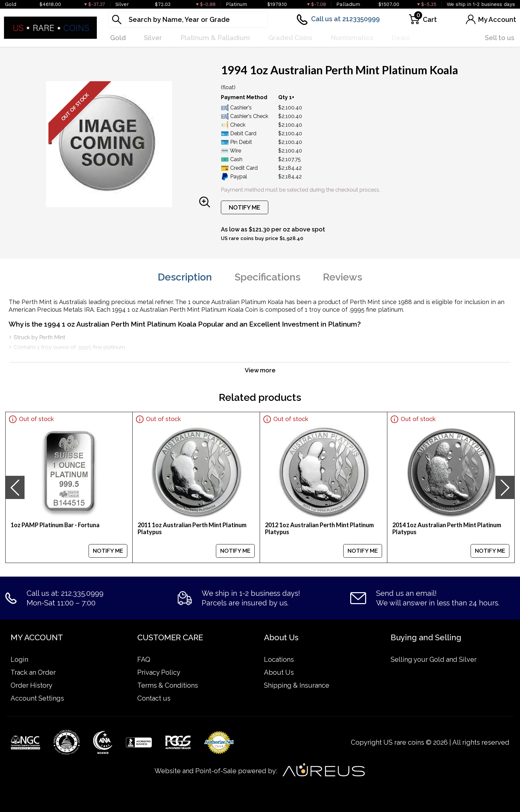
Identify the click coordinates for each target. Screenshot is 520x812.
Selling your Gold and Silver (434, 659)
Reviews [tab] (343, 277)
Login (19, 659)
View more (260, 370)
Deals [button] (401, 38)
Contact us (154, 698)
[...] (188, 20)
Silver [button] (153, 38)
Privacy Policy (159, 672)
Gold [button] (118, 38)
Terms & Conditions (168, 685)
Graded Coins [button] (290, 38)
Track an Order (33, 672)
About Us (279, 672)
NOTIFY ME (245, 207)
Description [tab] (185, 277)
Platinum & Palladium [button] (215, 38)
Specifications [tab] (267, 277)
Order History (32, 685)
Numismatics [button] (352, 38)
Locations (279, 659)
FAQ (144, 659)
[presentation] (15, 487)
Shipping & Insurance (297, 685)
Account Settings (37, 698)
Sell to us (500, 38)
